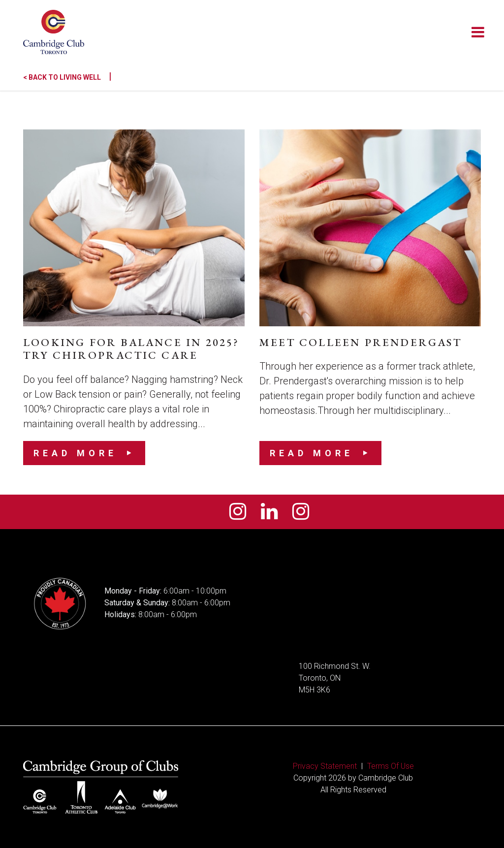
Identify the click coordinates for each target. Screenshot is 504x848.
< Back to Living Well (67, 77)
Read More (75, 453)
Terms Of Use (391, 766)
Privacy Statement (325, 766)
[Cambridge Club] (54, 32)
